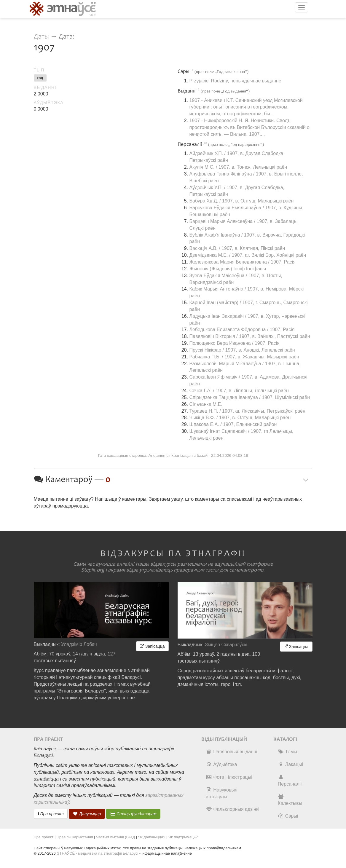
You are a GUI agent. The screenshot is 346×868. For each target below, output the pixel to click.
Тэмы (287, 752)
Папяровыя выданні (231, 752)
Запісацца (152, 646)
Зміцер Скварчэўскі (226, 645)
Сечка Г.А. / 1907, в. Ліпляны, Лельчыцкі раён (239, 391)
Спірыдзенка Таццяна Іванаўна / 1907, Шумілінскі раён (250, 397)
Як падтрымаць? (183, 837)
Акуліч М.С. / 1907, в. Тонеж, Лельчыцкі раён (238, 167)
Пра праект (51, 814)
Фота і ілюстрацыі (229, 777)
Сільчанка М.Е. (206, 404)
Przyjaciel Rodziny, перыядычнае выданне (235, 81)
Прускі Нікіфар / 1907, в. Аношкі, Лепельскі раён (242, 350)
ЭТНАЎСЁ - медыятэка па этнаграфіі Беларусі (97, 853)
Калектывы (290, 800)
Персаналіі (290, 781)
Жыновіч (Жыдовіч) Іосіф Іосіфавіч (228, 269)
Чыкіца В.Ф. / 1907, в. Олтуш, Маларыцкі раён (240, 418)
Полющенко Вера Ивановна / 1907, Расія (235, 343)
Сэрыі (288, 816)
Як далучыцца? (152, 837)
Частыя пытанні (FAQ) (115, 837)
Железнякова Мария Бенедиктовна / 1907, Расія (243, 262)
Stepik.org (93, 570)
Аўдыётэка (221, 764)
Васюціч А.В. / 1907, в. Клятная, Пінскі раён (237, 248)
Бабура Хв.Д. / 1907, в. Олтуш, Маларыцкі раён (242, 201)
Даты (41, 37)
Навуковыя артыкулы (221, 793)
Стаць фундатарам (133, 814)
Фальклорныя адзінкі (232, 809)
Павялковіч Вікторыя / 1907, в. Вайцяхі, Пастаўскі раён (250, 336)
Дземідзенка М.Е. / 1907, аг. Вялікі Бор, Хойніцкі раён (248, 255)
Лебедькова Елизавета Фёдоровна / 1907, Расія (242, 330)
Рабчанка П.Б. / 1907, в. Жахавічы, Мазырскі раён (244, 357)
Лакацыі (290, 764)
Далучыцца (87, 814)
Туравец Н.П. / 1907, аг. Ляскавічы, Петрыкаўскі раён (247, 411)
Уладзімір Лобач (79, 644)
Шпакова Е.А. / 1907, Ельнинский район (233, 424)
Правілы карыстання (75, 837)
